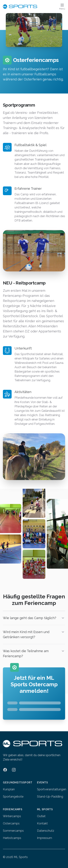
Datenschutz (46, 831)
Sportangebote (13, 797)
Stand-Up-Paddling (50, 797)
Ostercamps (11, 823)
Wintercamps (12, 816)
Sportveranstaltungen (52, 789)
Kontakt (42, 823)
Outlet (41, 816)
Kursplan (9, 789)
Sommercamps (13, 831)
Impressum (45, 838)
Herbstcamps (12, 838)
